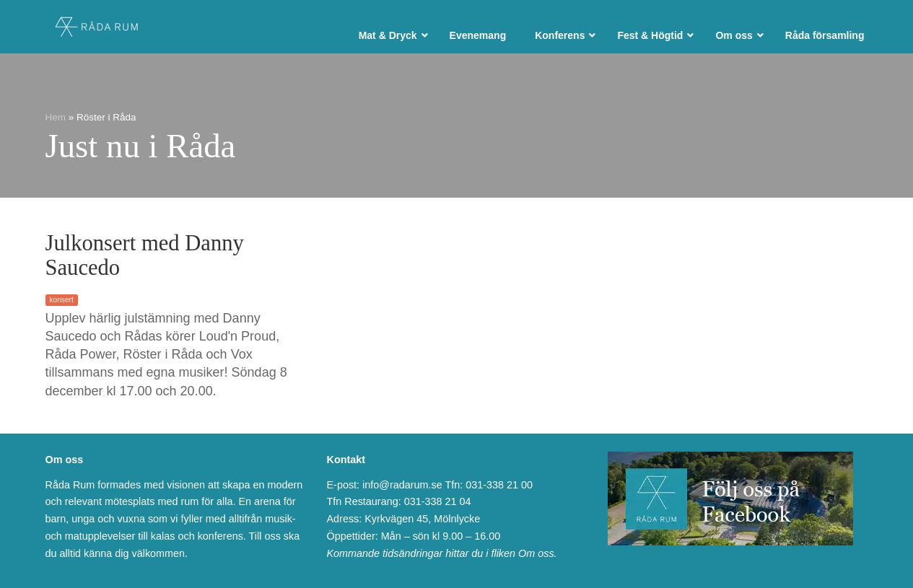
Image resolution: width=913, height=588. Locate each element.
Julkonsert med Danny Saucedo (145, 255)
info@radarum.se (402, 485)
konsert (62, 300)
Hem (56, 117)
